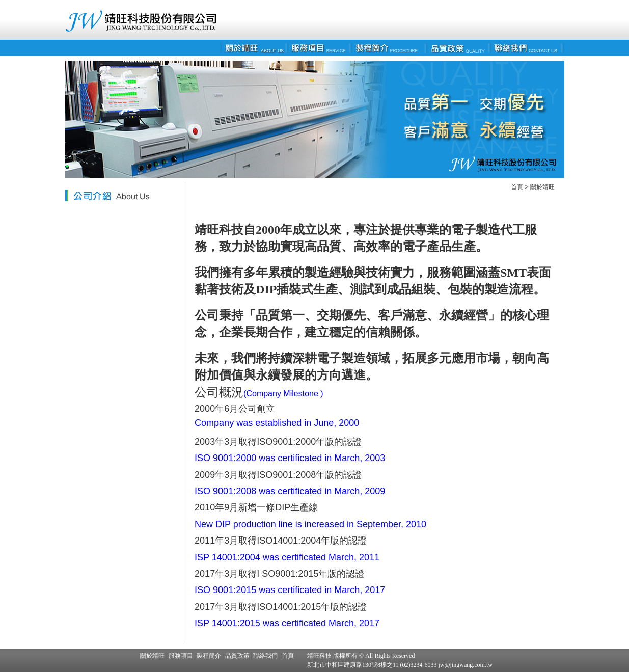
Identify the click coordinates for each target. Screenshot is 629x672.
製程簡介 (209, 656)
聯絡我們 (265, 656)
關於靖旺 (542, 187)
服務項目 (181, 656)
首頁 (517, 187)
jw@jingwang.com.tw (465, 665)
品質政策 (237, 656)
